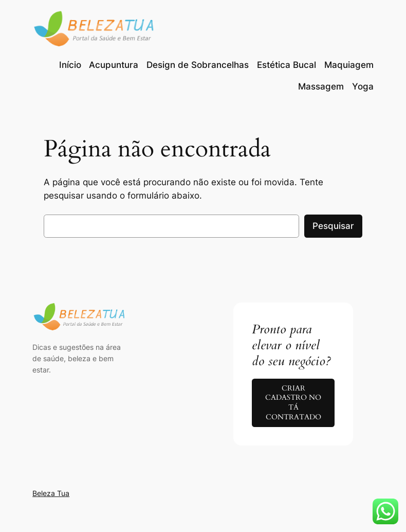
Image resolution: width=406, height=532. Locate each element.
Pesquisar (333, 226)
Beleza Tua (51, 493)
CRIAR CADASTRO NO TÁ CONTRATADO (293, 403)
